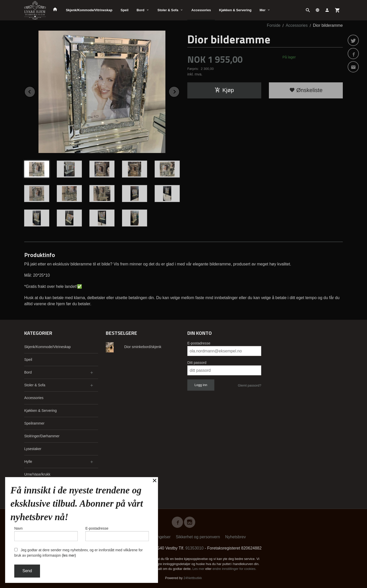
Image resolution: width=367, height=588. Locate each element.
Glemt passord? (250, 385)
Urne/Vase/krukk (37, 474)
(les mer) (69, 555)
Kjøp (224, 90)
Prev (35, 91)
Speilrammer (34, 423)
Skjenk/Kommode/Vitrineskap (89, 10)
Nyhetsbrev (236, 537)
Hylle (28, 462)
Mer (263, 10)
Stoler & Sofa (168, 10)
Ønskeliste (306, 90)
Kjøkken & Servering (235, 10)
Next (179, 91)
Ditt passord (197, 363)
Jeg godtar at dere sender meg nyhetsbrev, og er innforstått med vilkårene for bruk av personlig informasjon (78, 553)
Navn (46, 534)
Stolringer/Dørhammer (42, 436)
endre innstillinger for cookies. (234, 569)
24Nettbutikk (193, 578)
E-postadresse (199, 343)
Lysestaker (33, 449)
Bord (140, 10)
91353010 (195, 548)
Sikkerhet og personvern (198, 537)
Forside (274, 25)
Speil (124, 10)
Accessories (201, 10)
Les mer (199, 569)
